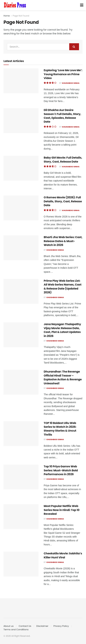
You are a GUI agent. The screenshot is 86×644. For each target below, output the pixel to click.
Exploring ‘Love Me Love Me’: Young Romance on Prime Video (63, 74)
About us (9, 626)
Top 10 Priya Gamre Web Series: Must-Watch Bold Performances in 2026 (61, 470)
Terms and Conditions (16, 629)
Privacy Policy (61, 626)
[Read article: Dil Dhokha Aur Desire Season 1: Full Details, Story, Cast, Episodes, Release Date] (21, 121)
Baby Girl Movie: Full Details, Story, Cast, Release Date (63, 160)
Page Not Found (21, 16)
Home (7, 16)
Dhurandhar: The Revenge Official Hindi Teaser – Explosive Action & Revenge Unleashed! (63, 377)
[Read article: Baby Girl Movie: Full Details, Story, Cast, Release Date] (21, 168)
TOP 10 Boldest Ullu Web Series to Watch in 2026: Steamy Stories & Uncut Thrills (60, 429)
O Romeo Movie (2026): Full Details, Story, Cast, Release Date (63, 201)
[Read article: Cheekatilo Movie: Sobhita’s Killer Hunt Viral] (21, 564)
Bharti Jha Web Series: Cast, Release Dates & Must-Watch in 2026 (63, 241)
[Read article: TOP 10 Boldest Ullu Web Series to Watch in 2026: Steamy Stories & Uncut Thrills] (21, 434)
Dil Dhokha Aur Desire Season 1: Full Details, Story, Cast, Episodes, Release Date (62, 116)
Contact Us (25, 626)
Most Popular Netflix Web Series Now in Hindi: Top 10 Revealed (62, 510)
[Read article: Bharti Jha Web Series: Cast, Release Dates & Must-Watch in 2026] (21, 248)
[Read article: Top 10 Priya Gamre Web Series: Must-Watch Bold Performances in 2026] (21, 477)
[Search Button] (74, 47)
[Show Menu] (82, 5)
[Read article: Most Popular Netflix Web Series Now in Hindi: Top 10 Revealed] (21, 517)
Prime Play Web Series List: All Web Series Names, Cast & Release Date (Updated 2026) (63, 287)
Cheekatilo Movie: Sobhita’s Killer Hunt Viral (63, 555)
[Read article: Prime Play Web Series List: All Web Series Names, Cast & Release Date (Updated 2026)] (21, 291)
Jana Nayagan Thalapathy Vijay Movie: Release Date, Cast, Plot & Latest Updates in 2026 (62, 330)
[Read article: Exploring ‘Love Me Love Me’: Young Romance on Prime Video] (21, 81)
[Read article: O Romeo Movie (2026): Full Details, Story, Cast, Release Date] (21, 208)
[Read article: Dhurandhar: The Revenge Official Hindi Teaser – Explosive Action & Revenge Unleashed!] (21, 382)
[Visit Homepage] (15, 5)
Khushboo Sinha (71, 83)
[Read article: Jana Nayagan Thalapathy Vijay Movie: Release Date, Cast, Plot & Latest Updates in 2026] (21, 335)
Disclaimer (42, 626)
